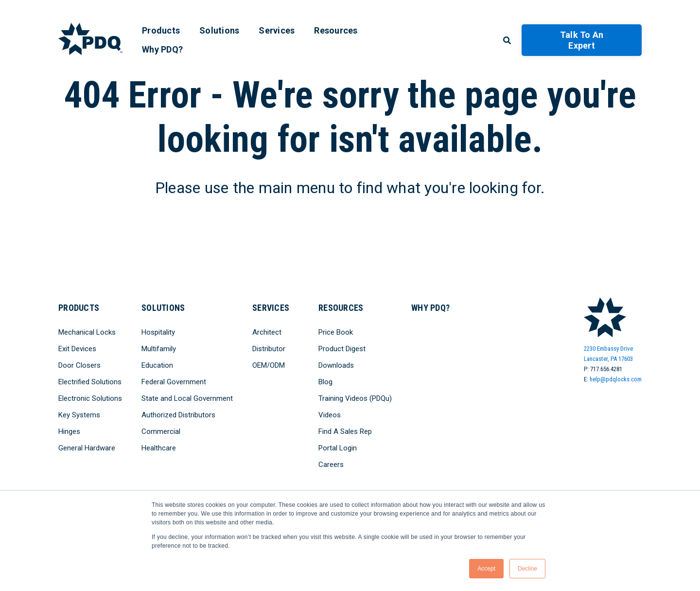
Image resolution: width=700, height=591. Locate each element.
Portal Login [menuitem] (338, 448)
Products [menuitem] (161, 30)
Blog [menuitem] (325, 382)
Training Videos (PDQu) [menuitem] (355, 398)
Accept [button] (486, 569)
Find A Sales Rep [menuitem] (345, 431)
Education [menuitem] (157, 365)
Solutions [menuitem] (219, 30)
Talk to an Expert (582, 40)
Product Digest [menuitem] (342, 349)
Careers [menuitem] (331, 465)
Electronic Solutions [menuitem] (90, 398)
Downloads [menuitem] (336, 365)
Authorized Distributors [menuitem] (178, 415)
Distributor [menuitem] (269, 349)
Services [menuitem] (277, 30)
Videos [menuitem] (330, 415)
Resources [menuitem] (336, 30)
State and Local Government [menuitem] (187, 398)
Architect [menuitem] (267, 332)
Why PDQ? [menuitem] (162, 49)
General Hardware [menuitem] (87, 448)
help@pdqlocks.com (616, 379)
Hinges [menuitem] (69, 431)
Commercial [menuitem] (161, 431)
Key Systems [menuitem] (79, 415)
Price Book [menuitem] (336, 332)
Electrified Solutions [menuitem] (90, 382)
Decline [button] (527, 569)
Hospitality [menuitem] (158, 332)
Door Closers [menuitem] (79, 365)
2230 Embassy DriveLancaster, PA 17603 (608, 354)
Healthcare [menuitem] (159, 448)
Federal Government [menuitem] (174, 382)
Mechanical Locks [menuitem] (87, 332)
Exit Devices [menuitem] (77, 349)
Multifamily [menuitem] (159, 349)
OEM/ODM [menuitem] (269, 365)
